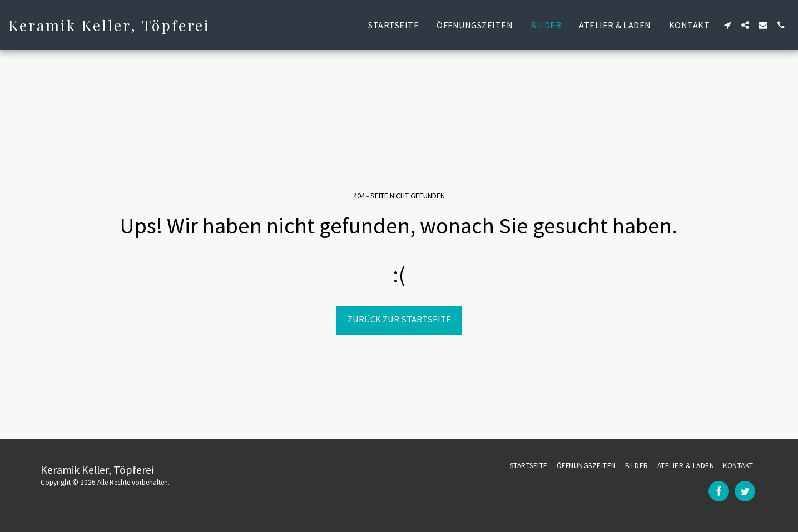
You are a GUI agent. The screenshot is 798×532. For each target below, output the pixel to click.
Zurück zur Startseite (399, 319)
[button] (727, 25)
